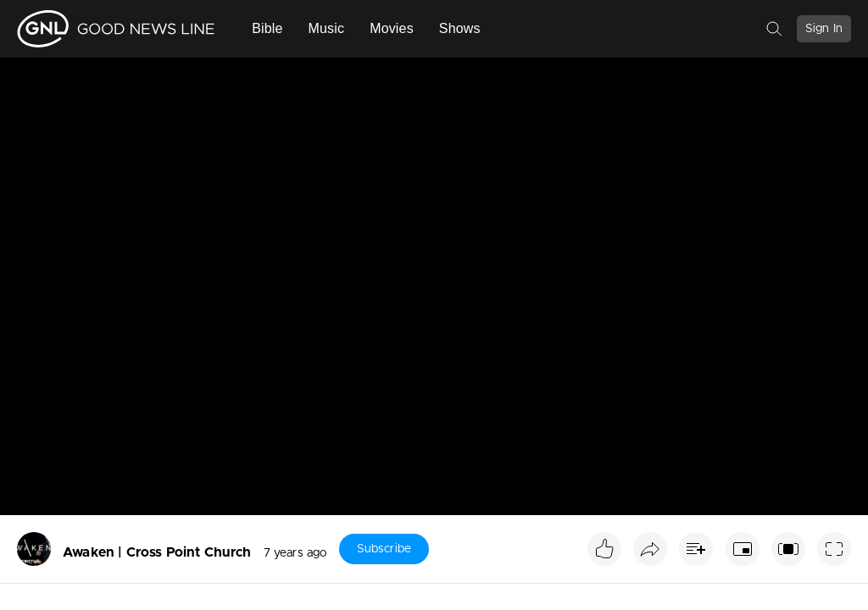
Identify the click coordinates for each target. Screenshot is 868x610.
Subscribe (384, 549)
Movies (392, 28)
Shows (460, 28)
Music (327, 28)
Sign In (824, 29)
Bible (267, 28)
